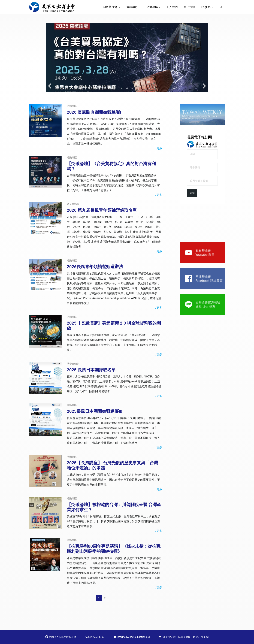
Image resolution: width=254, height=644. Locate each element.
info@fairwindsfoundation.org (132, 637)
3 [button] (132, 88)
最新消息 (132, 7)
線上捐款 (189, 7)
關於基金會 (110, 7)
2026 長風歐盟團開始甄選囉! (94, 112)
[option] (127, 57)
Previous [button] (50, 86)
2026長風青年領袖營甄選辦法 (95, 267)
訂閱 (192, 193)
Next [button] (204, 86)
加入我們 (172, 7)
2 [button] (127, 88)
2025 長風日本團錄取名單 (91, 370)
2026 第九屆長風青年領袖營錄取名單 (102, 210)
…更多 (158, 148)
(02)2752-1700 (95, 637)
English (206, 7)
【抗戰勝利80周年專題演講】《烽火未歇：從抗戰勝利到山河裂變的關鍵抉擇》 (114, 549)
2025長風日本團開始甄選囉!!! (95, 411)
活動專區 (152, 7)
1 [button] (122, 88)
